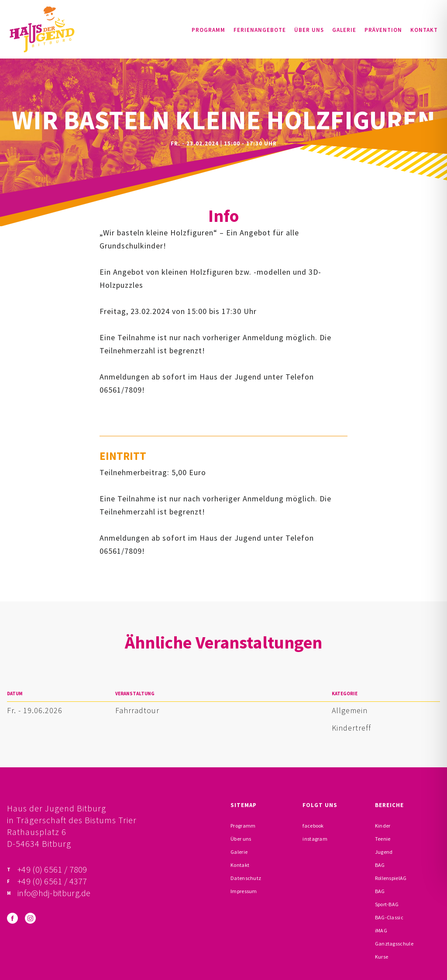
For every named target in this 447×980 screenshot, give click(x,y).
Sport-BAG (387, 904)
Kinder (383, 826)
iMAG (381, 930)
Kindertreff (351, 728)
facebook (313, 826)
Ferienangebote (260, 30)
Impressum (244, 891)
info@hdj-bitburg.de (54, 893)
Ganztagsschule (394, 944)
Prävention (383, 30)
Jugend (384, 852)
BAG (380, 865)
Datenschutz (246, 878)
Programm (208, 30)
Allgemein (350, 710)
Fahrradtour (137, 710)
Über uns (309, 30)
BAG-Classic (389, 917)
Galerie (344, 30)
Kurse (382, 957)
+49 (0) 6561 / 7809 (52, 869)
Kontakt (424, 30)
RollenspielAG (391, 878)
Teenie (383, 839)
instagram (315, 839)
